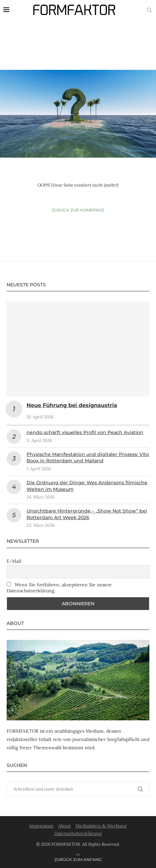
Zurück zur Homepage (78, 210)
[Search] (149, 10)
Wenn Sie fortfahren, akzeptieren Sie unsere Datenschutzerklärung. (59, 588)
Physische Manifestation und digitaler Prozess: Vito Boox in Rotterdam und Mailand (88, 458)
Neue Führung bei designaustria (72, 405)
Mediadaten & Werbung (101, 826)
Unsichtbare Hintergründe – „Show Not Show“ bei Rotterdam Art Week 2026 (87, 514)
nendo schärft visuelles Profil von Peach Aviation (85, 432)
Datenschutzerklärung (78, 833)
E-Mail (14, 561)
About (64, 826)
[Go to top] (78, 859)
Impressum (41, 826)
